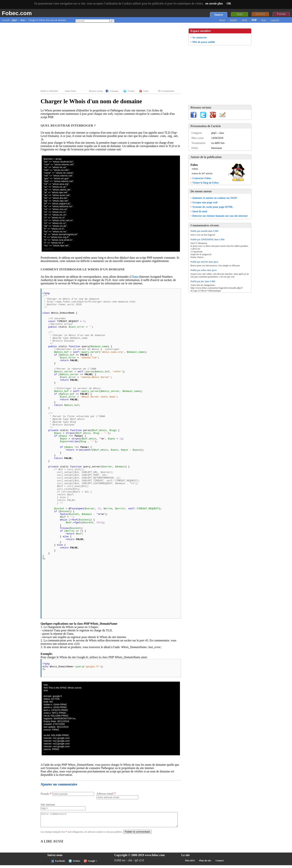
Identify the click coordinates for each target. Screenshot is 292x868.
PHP (254, 20)
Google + (93, 864)
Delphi (233, 20)
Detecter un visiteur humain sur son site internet (220, 216)
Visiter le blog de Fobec (206, 183)
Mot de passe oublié (204, 42)
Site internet (48, 805)
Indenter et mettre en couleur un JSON (215, 198)
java (216, 262)
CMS (216, 231)
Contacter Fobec (202, 178)
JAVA (244, 20)
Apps (239, 14)
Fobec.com (17, 13)
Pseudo (46, 794)
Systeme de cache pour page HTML (213, 207)
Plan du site (205, 863)
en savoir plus (214, 3)
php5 (14, 20)
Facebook (60, 864)
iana (136, 277)
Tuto (264, 20)
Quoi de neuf (200, 211)
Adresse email (106, 794)
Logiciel (275, 20)
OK (229, 3)
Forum (281, 14)
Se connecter (200, 37)
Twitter (77, 864)
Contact (220, 863)
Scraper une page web (205, 202)
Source (219, 15)
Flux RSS (190, 863)
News (222, 20)
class (23, 20)
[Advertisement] (112, 56)
